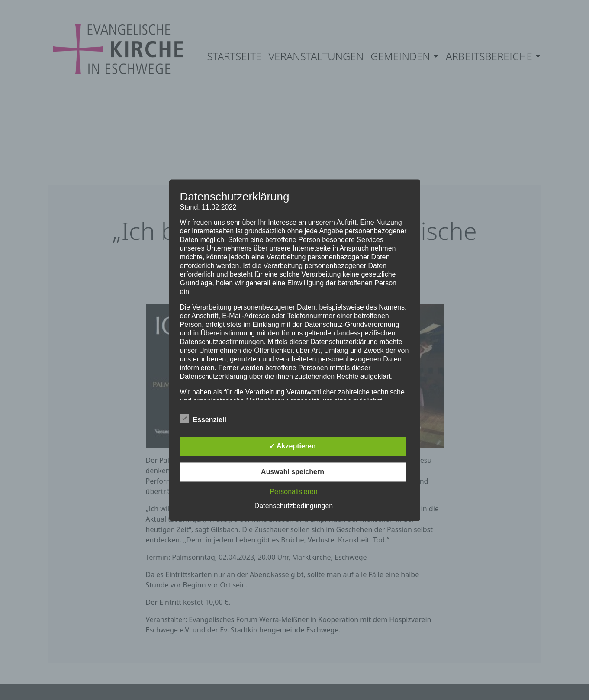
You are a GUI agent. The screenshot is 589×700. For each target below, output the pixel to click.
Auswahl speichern (293, 472)
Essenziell (203, 418)
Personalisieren (293, 492)
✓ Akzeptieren (293, 446)
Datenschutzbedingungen (294, 506)
